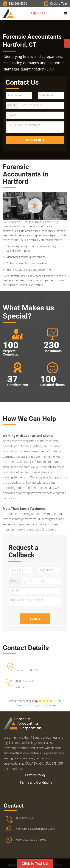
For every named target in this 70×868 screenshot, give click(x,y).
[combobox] (12, 105)
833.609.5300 (15, 4)
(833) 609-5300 (25, 818)
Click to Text (56, 4)
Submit (35, 619)
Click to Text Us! (35, 863)
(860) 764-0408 (25, 681)
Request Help (35, 140)
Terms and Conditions (36, 782)
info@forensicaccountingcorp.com (35, 829)
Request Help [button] (41, 13)
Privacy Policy (35, 775)
